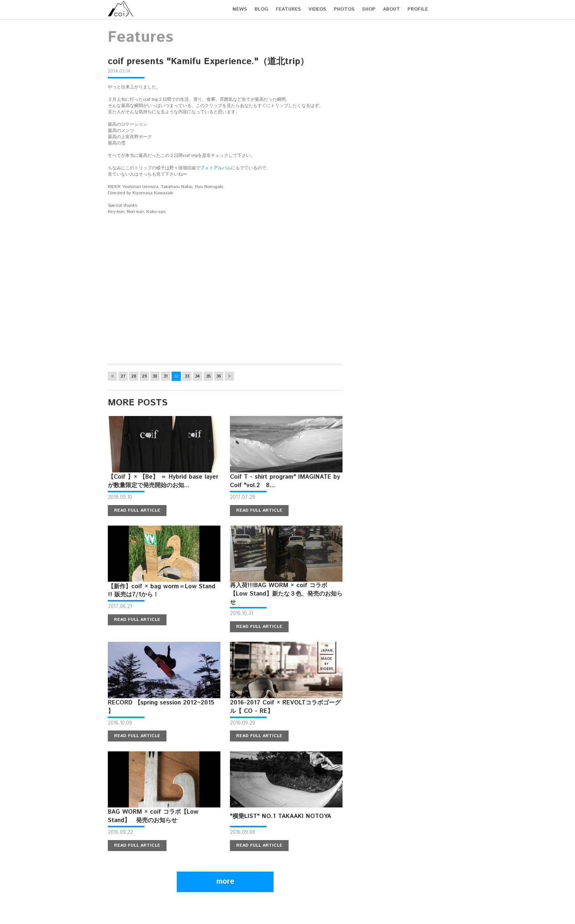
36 (219, 376)
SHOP (369, 9)
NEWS (240, 9)
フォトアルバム (216, 168)
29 (144, 376)
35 (208, 376)
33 (187, 376)
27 (123, 376)
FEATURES (288, 9)
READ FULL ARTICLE (137, 510)
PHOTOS (344, 9)
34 (197, 376)
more (225, 882)
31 (166, 376)
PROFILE (418, 9)
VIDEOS (317, 9)
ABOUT (391, 9)
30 (155, 376)
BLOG (261, 9)
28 (134, 376)
